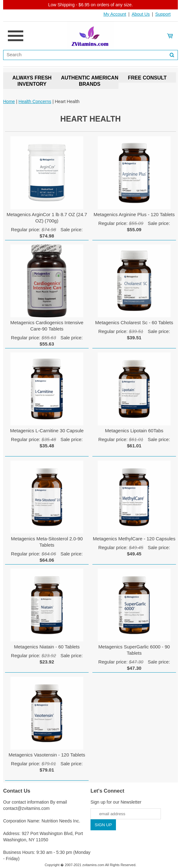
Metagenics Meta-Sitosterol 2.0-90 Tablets (47, 542)
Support (163, 14)
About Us (141, 14)
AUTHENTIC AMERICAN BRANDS (90, 81)
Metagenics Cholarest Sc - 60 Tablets (134, 322)
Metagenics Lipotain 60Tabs (134, 431)
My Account (115, 14)
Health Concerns (35, 101)
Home (9, 101)
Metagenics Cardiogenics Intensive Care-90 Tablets (47, 326)
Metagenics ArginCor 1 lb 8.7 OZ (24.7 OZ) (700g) (47, 218)
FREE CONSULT (147, 78)
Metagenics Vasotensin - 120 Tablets (47, 755)
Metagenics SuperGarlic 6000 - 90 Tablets (134, 650)
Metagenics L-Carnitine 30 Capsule (47, 431)
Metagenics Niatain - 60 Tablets (47, 647)
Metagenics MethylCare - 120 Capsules (134, 539)
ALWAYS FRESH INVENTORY (32, 81)
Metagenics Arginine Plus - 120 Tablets (134, 214)
